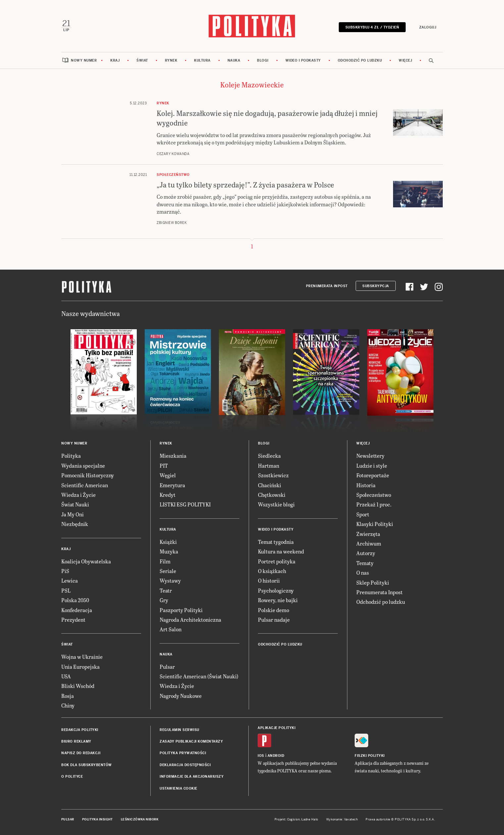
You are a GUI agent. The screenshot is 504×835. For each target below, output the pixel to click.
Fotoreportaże (373, 475)
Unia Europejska (80, 667)
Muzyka (169, 552)
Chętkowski (272, 495)
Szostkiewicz (273, 475)
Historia (366, 485)
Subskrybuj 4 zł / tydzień (372, 27)
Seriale (168, 571)
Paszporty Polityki (181, 610)
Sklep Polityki (373, 582)
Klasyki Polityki (375, 524)
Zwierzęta (368, 534)
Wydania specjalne (83, 466)
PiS (65, 571)
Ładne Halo (310, 819)
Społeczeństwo (374, 495)
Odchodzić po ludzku (360, 60)
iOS (261, 756)
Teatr (166, 590)
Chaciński (270, 485)
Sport (363, 514)
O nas (363, 573)
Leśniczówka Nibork (140, 819)
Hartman (269, 466)
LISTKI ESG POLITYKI (185, 505)
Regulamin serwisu (179, 730)
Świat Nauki (75, 505)
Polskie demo (274, 610)
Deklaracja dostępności (185, 765)
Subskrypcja (376, 286)
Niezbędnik (75, 524)
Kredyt (168, 495)
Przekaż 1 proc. (374, 505)
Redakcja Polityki (80, 730)
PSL (66, 590)
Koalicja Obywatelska (86, 561)
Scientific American (85, 485)
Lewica (70, 581)
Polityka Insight (98, 819)
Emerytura (172, 485)
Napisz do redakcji (81, 753)
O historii (269, 581)
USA (66, 677)
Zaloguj (428, 27)
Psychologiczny (276, 590)
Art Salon (171, 629)
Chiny (68, 706)
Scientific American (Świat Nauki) (199, 677)
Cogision (294, 819)
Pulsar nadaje (274, 620)
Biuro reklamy (76, 741)
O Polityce (72, 777)
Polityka (71, 456)
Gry (164, 600)
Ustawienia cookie (178, 788)
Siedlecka (269, 456)
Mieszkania (173, 456)
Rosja (68, 696)
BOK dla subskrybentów (87, 765)
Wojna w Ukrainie (82, 657)
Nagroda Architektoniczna (190, 620)
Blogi (263, 60)
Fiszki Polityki (370, 756)
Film (165, 561)
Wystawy (170, 581)
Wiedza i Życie (78, 495)
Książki (168, 542)
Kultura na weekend (281, 552)
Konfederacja (77, 610)
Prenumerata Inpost (327, 286)
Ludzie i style (372, 466)
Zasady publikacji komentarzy (191, 741)
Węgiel (168, 475)
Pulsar (167, 667)
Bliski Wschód (78, 686)
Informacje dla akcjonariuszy (192, 777)
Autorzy (366, 553)
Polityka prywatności (183, 753)
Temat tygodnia (276, 542)
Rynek (171, 60)
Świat (142, 60)
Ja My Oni (73, 514)
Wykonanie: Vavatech (342, 819)
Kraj (115, 60)
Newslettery (370, 456)
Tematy (365, 563)
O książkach (272, 571)
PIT (164, 466)
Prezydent (73, 620)
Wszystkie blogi (276, 505)
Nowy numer (84, 60)
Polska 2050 (75, 600)
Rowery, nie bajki (278, 600)
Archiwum (369, 543)
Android (276, 756)
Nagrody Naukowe (181, 696)
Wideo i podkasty (303, 60)
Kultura (202, 60)
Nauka (234, 60)
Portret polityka (277, 561)
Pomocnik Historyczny (88, 475)
